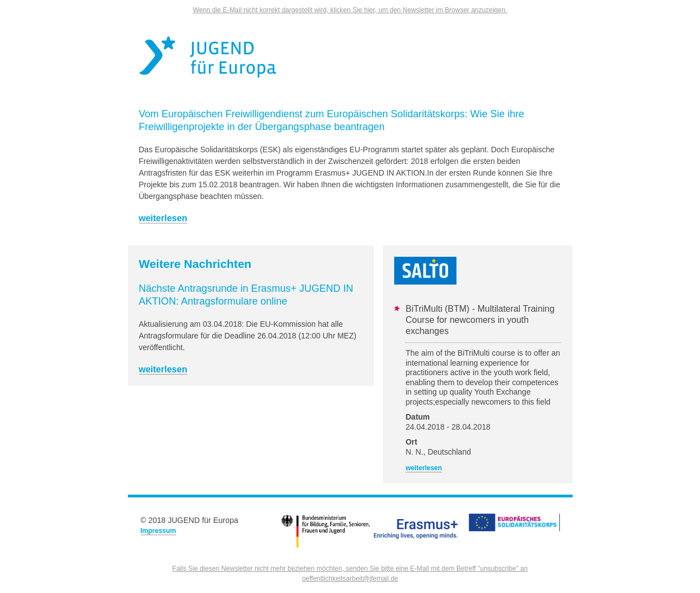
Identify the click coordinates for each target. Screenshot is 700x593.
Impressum (158, 531)
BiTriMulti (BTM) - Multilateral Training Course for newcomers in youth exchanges (480, 320)
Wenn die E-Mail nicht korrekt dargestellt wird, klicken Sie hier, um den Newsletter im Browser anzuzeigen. (350, 10)
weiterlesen (163, 218)
